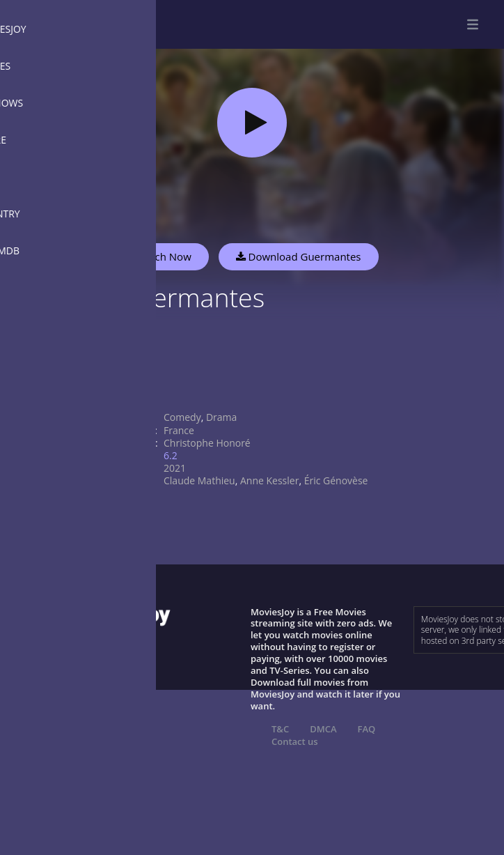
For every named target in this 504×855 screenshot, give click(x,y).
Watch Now (164, 256)
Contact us (295, 741)
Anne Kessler (269, 480)
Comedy (182, 417)
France (179, 430)
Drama (221, 417)
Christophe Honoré (207, 443)
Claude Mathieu (199, 480)
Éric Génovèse (336, 480)
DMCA (323, 729)
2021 (175, 468)
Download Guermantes (299, 256)
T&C (280, 729)
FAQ (367, 729)
